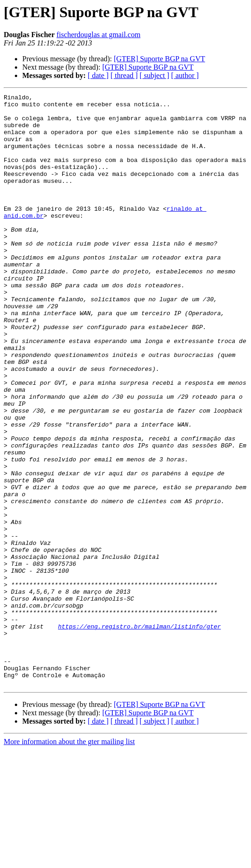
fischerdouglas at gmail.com (99, 35)
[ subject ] (154, 75)
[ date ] (98, 75)
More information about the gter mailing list (69, 860)
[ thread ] (124, 75)
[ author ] (185, 75)
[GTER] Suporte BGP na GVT (159, 59)
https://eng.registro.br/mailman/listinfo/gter (139, 733)
